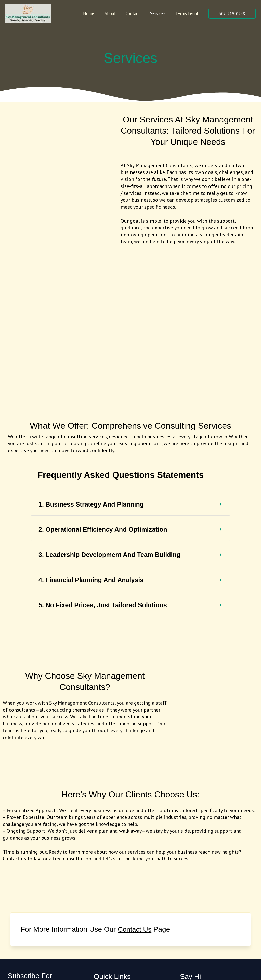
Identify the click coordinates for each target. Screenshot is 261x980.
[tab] (130, 345)
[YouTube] (132, 898)
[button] (232, 14)
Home (95, 13)
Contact (136, 13)
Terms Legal (187, 13)
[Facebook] (98, 898)
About (115, 13)
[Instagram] (120, 898)
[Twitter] (109, 898)
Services (160, 13)
